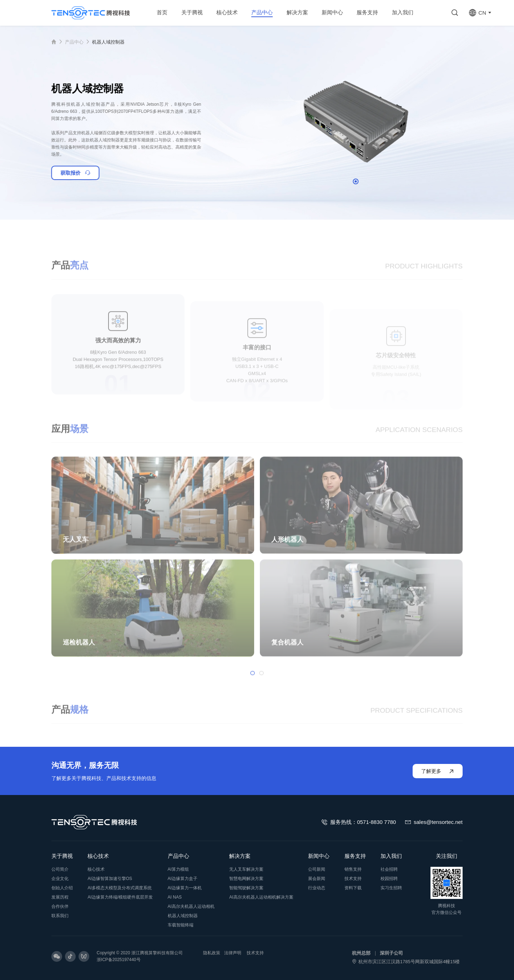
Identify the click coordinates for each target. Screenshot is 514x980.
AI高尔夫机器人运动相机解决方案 (261, 897)
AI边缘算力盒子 (183, 879)
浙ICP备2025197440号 (119, 960)
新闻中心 (319, 856)
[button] (370, 181)
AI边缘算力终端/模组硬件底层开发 (120, 897)
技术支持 (353, 879)
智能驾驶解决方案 (246, 888)
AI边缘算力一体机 (185, 888)
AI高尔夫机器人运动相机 (191, 906)
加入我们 (391, 856)
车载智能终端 (181, 925)
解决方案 (240, 856)
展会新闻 (317, 879)
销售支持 (353, 869)
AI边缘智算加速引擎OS (110, 879)
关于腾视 (62, 856)
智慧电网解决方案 (246, 879)
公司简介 (60, 869)
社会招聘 (389, 869)
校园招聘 (389, 879)
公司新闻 (317, 869)
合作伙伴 (60, 906)
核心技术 (98, 856)
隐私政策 (212, 953)
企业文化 (60, 879)
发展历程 (60, 897)
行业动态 (317, 888)
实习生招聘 (391, 888)
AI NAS (175, 897)
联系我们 (60, 916)
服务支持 (355, 856)
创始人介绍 (62, 888)
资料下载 (353, 888)
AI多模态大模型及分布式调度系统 (119, 888)
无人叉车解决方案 (246, 869)
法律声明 (233, 953)
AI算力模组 (178, 869)
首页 (58, 42)
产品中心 (74, 42)
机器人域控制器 (108, 42)
